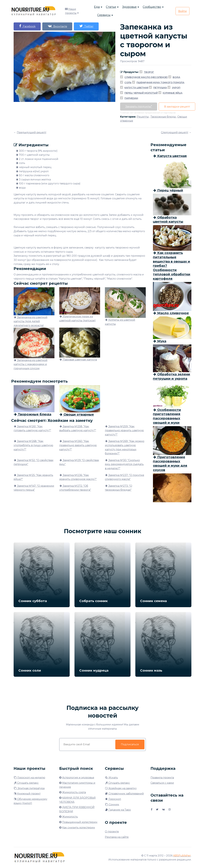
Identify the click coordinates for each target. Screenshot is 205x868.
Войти (182, 11)
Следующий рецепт (175, 132)
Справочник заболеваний (124, 794)
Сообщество (152, 7)
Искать (111, 778)
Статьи (111, 7)
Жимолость (70, 817)
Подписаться (130, 744)
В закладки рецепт (178, 107)
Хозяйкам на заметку (121, 788)
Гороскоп (113, 799)
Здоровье (129, 7)
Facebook (28, 26)
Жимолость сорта (74, 792)
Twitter (88, 26)
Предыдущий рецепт (32, 132)
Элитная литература (29, 788)
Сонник (112, 804)
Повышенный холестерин (80, 822)
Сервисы (104, 15)
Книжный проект (27, 794)
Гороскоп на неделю (29, 778)
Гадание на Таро (118, 810)
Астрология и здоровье (78, 778)
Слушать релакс (26, 783)
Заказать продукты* (139, 106)
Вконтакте (58, 26)
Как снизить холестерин (79, 828)
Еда (97, 7)
